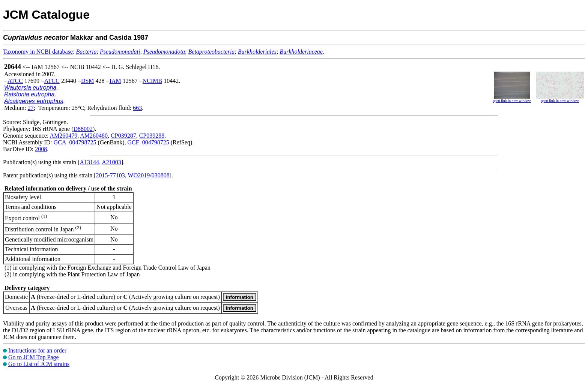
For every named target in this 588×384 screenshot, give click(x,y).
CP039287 (123, 136)
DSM (88, 81)
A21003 (111, 162)
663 (137, 108)
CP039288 (152, 136)
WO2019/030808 (149, 175)
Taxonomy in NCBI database (38, 52)
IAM (115, 81)
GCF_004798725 (148, 142)
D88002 (83, 129)
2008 (41, 149)
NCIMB (152, 81)
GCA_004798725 (75, 142)
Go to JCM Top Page (34, 357)
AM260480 (94, 136)
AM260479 (63, 136)
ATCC (15, 81)
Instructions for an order (37, 350)
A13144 (89, 162)
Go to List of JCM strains (39, 364)
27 (31, 108)
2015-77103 (111, 175)
